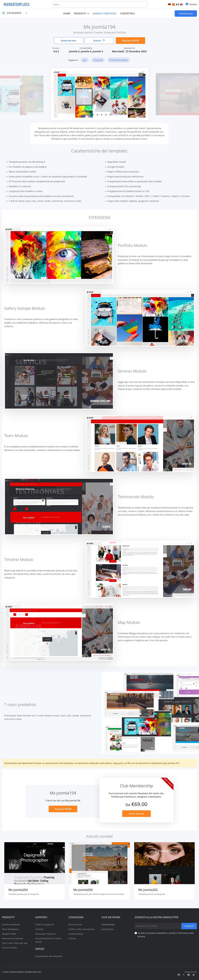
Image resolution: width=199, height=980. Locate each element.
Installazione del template (49, 956)
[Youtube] (189, 975)
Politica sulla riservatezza (81, 929)
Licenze (72, 938)
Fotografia (98, 60)
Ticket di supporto (45, 924)
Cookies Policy (76, 934)
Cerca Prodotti (9, 948)
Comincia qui (186, 14)
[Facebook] (179, 975)
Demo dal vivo (69, 41)
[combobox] (99, 4)
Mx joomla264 (18, 890)
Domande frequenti (45, 934)
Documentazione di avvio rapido (48, 940)
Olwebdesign (108, 924)
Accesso (191, 4)
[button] (89, 115)
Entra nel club (136, 814)
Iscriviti (189, 926)
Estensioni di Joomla (13, 938)
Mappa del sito (191, 972)
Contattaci (127, 14)
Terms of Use (75, 924)
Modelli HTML (9, 934)
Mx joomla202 (148, 890)
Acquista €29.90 (130, 41)
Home (67, 14)
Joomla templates (105, 14)
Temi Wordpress (10, 929)
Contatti (39, 929)
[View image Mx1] (141, 75)
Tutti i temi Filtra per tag (15, 943)
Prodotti (80, 14)
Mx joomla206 (83, 890)
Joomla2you (108, 929)
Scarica (99, 41)
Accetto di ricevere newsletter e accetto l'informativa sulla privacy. (166, 935)
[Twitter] (184, 975)
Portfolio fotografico (119, 60)
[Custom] (194, 975)
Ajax (85, 60)
